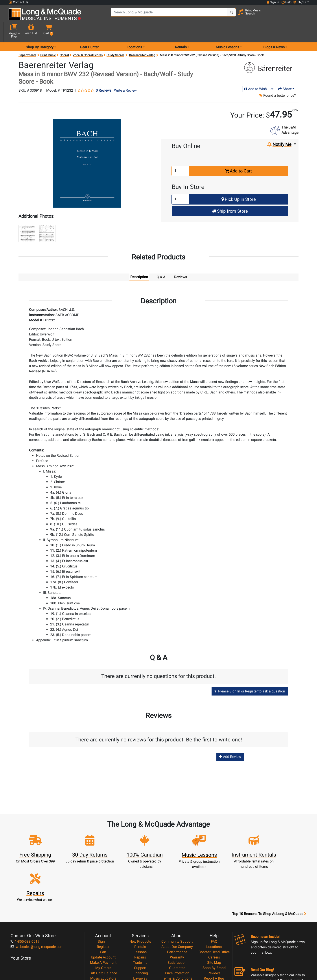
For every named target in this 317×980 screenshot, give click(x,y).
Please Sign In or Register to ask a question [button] (250, 676)
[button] (306, 16)
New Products (140, 893)
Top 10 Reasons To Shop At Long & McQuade (269, 865)
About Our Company (177, 898)
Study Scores (115, 40)
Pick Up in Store (239, 184)
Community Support (177, 893)
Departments (27, 40)
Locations (214, 898)
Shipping (140, 935)
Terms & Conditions (177, 930)
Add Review (230, 741)
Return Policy (177, 940)
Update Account (103, 909)
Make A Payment (103, 914)
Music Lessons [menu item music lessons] (227, 32)
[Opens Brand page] (270, 52)
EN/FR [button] (300, 2)
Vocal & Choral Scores (88, 40)
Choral (64, 40)
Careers (214, 909)
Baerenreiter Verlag (142, 40)
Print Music (48, 40)
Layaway (140, 930)
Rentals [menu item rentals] (181, 32)
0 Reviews (104, 75)
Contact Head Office (214, 903)
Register (103, 898)
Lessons (140, 903)
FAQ (214, 893)
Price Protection (177, 925)
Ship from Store (230, 196)
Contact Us (18, 2)
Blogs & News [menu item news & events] (274, 32)
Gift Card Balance (103, 925)
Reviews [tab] (181, 261)
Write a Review (125, 75)
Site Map (214, 914)
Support (140, 919)
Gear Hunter (89, 32)
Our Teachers (177, 946)
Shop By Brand (214, 919)
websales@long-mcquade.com (37, 898)
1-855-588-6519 (25, 893)
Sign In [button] (273, 2)
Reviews (214, 925)
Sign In (103, 893)
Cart (103, 903)
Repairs (140, 909)
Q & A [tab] (161, 261)
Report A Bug (214, 930)
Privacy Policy (177, 935)
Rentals (140, 898)
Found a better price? (278, 80)
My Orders (103, 919)
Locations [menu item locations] (134, 32)
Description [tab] (139, 261)
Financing (140, 925)
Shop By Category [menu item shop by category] (40, 32)
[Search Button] (227, 15)
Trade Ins (140, 914)
